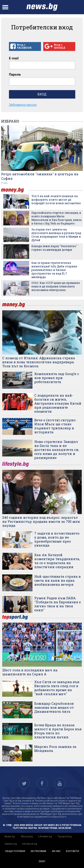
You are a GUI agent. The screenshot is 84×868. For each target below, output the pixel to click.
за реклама (38, 851)
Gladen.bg (11, 844)
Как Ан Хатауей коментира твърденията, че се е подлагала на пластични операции (57, 561)
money (15, 190)
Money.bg (27, 837)
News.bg (10, 837)
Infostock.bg (30, 844)
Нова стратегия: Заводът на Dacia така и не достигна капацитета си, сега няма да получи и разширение (57, 450)
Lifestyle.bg (45, 837)
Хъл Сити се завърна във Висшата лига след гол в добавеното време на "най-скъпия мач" (57, 688)
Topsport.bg (65, 837)
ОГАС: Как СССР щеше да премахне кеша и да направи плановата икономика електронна (56, 286)
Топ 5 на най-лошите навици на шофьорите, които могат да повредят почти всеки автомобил (56, 200)
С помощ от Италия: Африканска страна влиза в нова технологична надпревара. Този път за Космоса (39, 362)
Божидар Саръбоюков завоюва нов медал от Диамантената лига (54, 707)
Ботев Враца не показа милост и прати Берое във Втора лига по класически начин (58, 731)
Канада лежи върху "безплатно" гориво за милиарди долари (54, 248)
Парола (15, 75)
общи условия (15, 851)
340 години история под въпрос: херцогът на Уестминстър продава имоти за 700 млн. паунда (41, 521)
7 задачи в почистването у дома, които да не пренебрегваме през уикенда (57, 539)
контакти (72, 851)
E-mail (14, 58)
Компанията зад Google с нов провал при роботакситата (57, 378)
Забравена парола (23, 105)
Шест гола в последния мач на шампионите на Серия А (30, 672)
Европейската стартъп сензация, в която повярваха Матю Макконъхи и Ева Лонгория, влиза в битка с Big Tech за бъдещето (56, 218)
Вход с (25, 46)
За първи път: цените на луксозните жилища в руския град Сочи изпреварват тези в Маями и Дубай (56, 235)
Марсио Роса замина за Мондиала (55, 749)
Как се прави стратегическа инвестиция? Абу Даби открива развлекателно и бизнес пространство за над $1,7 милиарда (54, 270)
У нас (4, 183)
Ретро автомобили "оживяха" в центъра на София (40, 176)
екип (42, 861)
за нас (56, 851)
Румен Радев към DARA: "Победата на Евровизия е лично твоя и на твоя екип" (58, 604)
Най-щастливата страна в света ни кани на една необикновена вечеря (57, 580)
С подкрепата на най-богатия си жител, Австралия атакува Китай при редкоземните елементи (58, 403)
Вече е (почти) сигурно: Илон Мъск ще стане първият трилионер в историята (55, 426)
